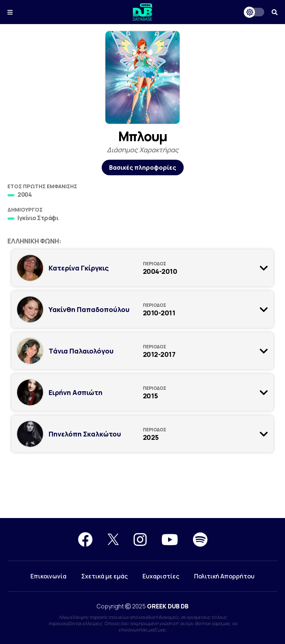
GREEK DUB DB (168, 606)
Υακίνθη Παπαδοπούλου (89, 309)
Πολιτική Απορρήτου (224, 576)
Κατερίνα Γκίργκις (79, 268)
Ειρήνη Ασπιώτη (76, 392)
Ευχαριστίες (161, 576)
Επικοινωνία (48, 576)
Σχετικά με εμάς (104, 576)
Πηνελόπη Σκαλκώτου (85, 434)
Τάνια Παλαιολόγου (81, 351)
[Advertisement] (142, 491)
